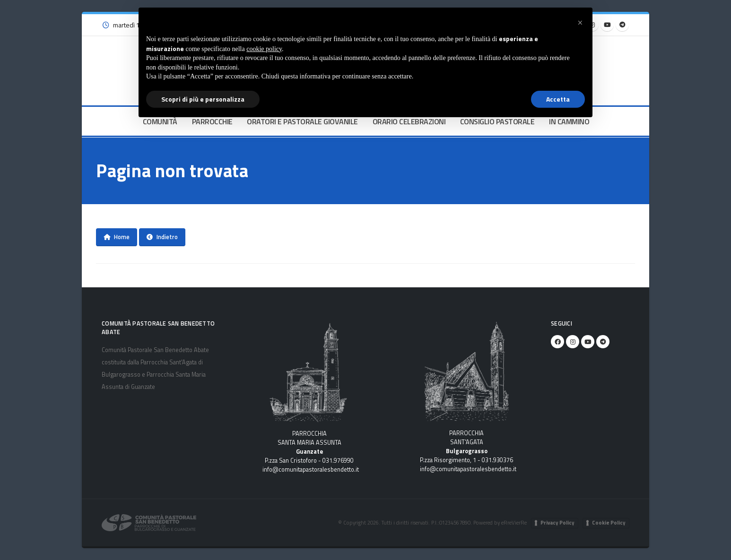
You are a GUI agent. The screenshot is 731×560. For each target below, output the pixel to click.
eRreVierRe (514, 522)
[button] (580, 23)
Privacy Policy (557, 523)
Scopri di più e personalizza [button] (203, 99)
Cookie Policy (609, 523)
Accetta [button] (558, 99)
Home (117, 237)
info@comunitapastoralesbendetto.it (311, 470)
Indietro (162, 237)
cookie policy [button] (264, 49)
